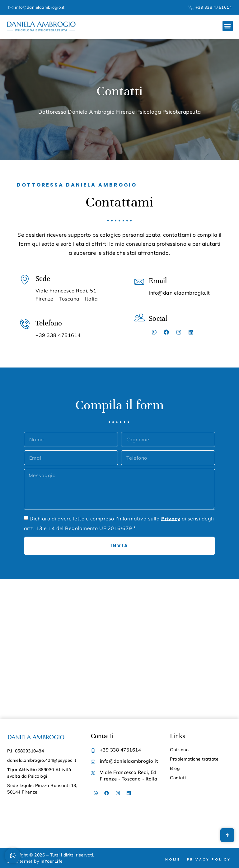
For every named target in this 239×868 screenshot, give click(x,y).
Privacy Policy (209, 859)
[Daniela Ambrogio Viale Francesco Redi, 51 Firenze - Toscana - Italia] (119, 649)
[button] (228, 26)
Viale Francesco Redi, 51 (66, 291)
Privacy (171, 518)
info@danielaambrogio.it (179, 293)
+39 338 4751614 (58, 335)
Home (173, 859)
